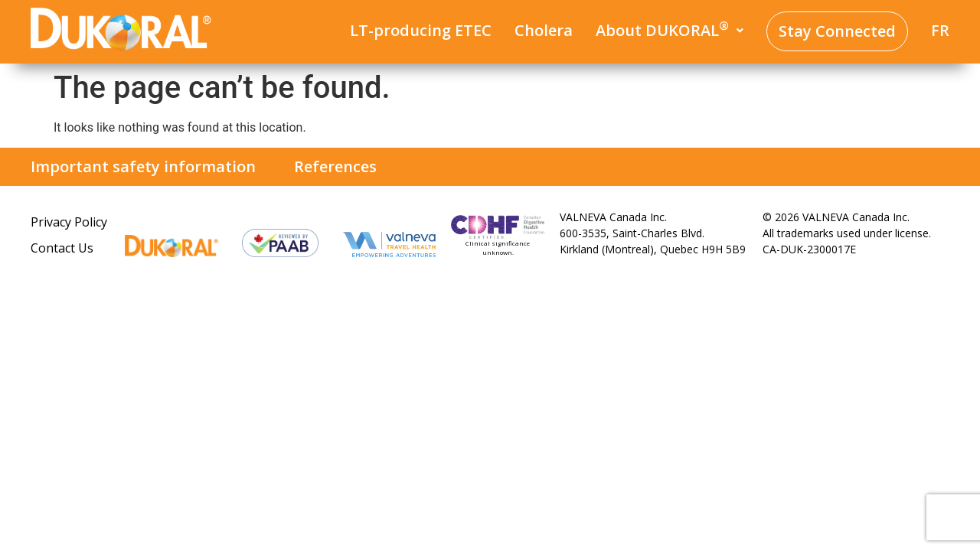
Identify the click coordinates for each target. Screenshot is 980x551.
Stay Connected (837, 31)
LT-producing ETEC (421, 30)
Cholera (544, 30)
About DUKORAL (670, 29)
